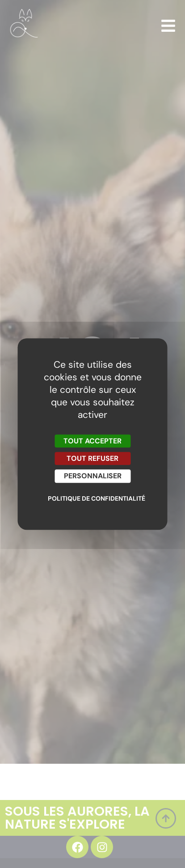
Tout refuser (92, 458)
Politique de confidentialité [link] (95, 498)
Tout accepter (92, 441)
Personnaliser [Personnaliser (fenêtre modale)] (93, 476)
